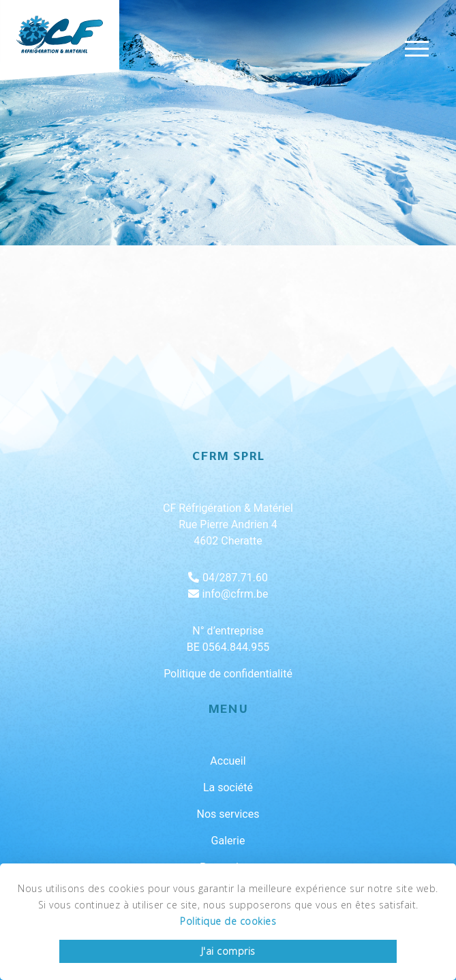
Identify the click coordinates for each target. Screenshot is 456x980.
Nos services (228, 814)
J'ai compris (228, 951)
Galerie (228, 841)
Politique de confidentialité (228, 674)
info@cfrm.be (228, 594)
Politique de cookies (228, 921)
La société (228, 787)
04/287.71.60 (228, 578)
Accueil (228, 761)
